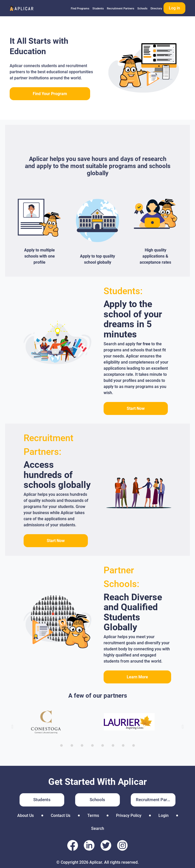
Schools (142, 9)
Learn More (137, 677)
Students (98, 9)
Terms (93, 815)
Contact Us (61, 815)
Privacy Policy (129, 815)
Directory (156, 9)
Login (164, 815)
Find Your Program (50, 94)
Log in (174, 8)
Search (98, 828)
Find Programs (80, 9)
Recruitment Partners (121, 9)
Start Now (136, 408)
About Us (26, 815)
